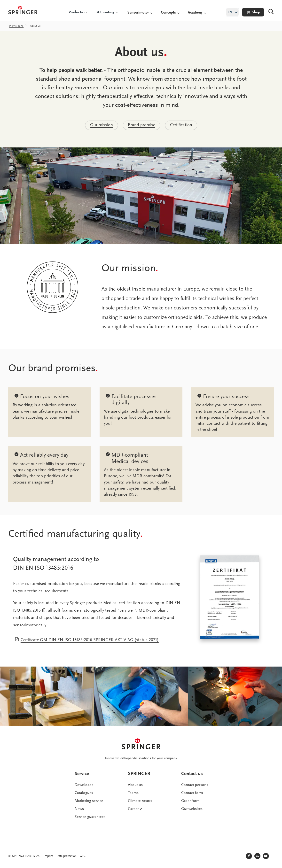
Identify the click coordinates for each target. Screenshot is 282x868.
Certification (181, 125)
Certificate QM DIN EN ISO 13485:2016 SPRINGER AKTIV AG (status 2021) (90, 640)
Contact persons (195, 785)
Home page (16, 26)
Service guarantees (90, 817)
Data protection (67, 856)
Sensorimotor (138, 13)
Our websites (192, 809)
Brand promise (141, 125)
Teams (133, 793)
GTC (83, 856)
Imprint (48, 856)
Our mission (102, 125)
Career (133, 809)
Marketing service (89, 801)
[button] (253, 12)
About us (135, 785)
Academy (195, 13)
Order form (190, 801)
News (79, 809)
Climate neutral (141, 801)
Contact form (192, 793)
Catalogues (84, 793)
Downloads (84, 785)
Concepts (168, 13)
